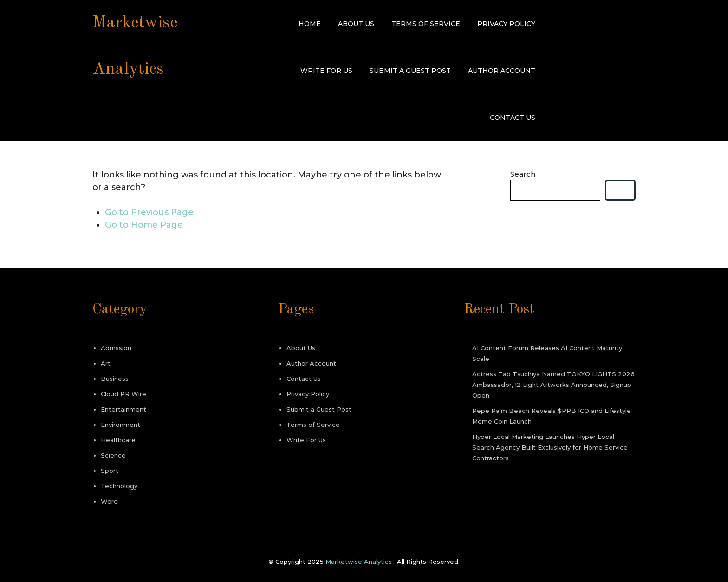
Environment (120, 425)
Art (106, 363)
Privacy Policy (506, 24)
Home (310, 24)
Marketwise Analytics (359, 562)
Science (113, 455)
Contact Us (513, 118)
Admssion (116, 348)
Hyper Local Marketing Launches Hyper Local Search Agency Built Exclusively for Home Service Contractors (550, 447)
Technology (119, 486)
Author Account (502, 71)
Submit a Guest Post (410, 71)
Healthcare (118, 440)
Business (115, 379)
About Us (356, 24)
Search (523, 174)
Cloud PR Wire (123, 394)
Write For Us (326, 71)
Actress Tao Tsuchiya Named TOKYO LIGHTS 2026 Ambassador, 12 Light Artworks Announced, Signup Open (553, 385)
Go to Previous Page (149, 212)
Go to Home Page (144, 225)
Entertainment (123, 409)
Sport (110, 471)
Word (109, 501)
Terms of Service (426, 24)
